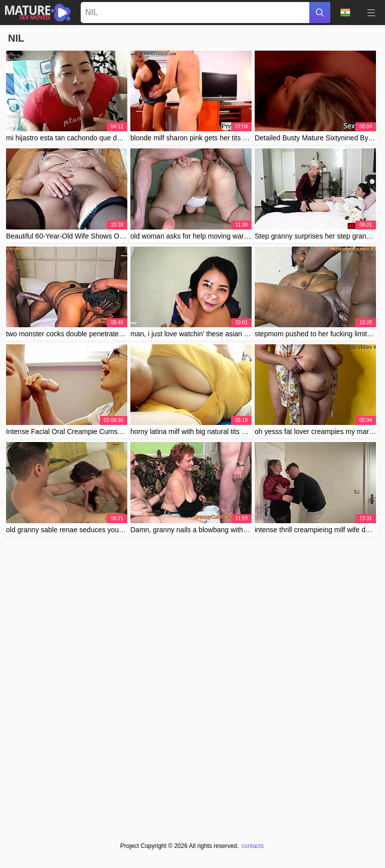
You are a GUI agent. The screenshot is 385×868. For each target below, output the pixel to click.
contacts (252, 846)
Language (345, 13)
